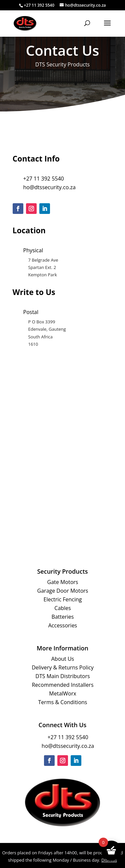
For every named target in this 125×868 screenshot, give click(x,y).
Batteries (63, 617)
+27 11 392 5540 (44, 179)
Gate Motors (63, 582)
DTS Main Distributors (62, 676)
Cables (62, 608)
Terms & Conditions (63, 702)
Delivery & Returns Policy (63, 667)
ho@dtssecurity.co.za (49, 187)
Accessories (63, 625)
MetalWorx (62, 693)
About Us (63, 659)
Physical (33, 250)
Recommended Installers (62, 685)
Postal (31, 312)
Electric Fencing (63, 599)
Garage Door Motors (63, 591)
